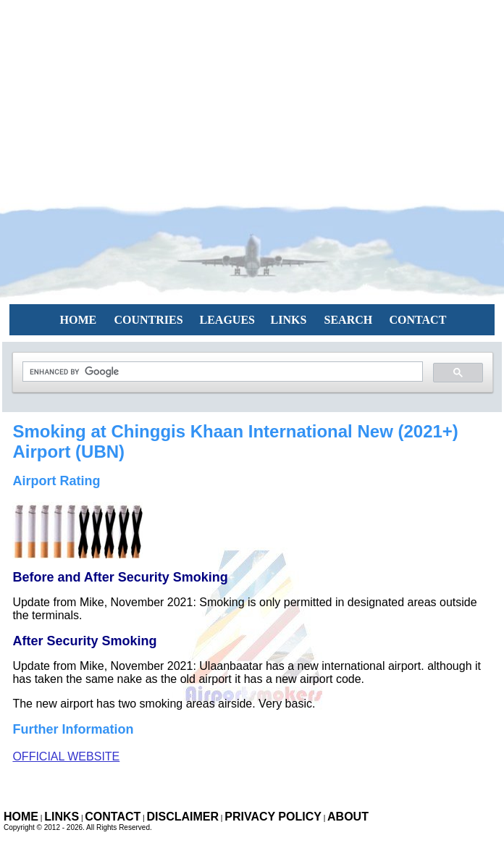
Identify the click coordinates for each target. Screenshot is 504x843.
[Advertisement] (252, 101)
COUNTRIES (149, 320)
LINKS (289, 320)
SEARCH (349, 320)
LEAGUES (227, 320)
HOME (79, 320)
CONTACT (418, 320)
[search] (221, 372)
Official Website (66, 756)
